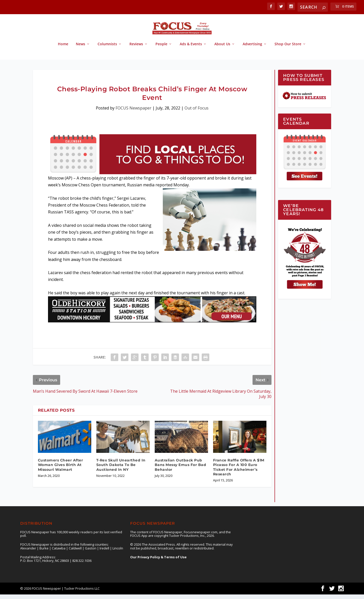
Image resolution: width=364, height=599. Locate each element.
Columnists (107, 49)
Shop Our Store (288, 49)
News (81, 49)
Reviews (136, 49)
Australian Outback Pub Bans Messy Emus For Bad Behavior (180, 469)
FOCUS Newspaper (133, 113)
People (161, 49)
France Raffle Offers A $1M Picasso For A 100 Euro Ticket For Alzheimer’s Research (239, 472)
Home (63, 49)
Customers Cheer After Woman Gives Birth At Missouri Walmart (61, 469)
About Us (222, 49)
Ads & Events (191, 49)
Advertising (252, 49)
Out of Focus (197, 113)
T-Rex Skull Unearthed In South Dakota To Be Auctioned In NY (121, 469)
